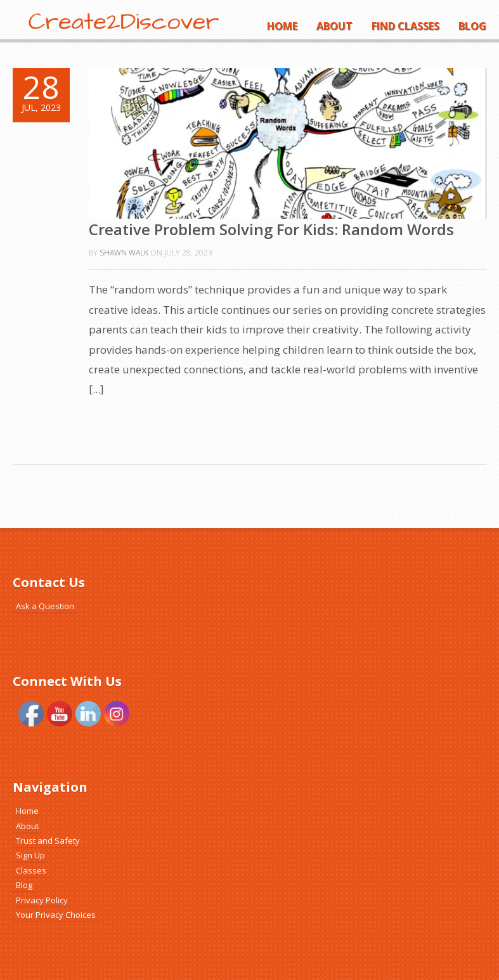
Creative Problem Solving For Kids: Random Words (271, 229)
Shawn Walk (124, 253)
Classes (31, 870)
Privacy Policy (42, 900)
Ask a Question (45, 606)
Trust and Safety (48, 841)
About (334, 26)
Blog (472, 26)
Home (282, 26)
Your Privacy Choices (56, 915)
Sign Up (30, 855)
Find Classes (405, 26)
